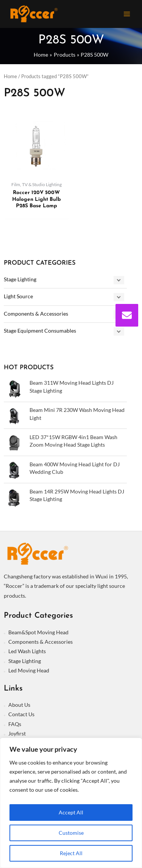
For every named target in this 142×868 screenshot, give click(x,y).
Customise (71, 833)
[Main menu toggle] (127, 14)
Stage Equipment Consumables (40, 331)
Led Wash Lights (27, 651)
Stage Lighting (20, 279)
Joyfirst (17, 733)
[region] (71, 803)
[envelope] (127, 315)
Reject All (71, 853)
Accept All (71, 812)
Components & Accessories (36, 314)
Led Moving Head (29, 670)
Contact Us (21, 714)
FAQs (15, 724)
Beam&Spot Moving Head (38, 632)
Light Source (18, 296)
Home (10, 76)
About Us (19, 705)
